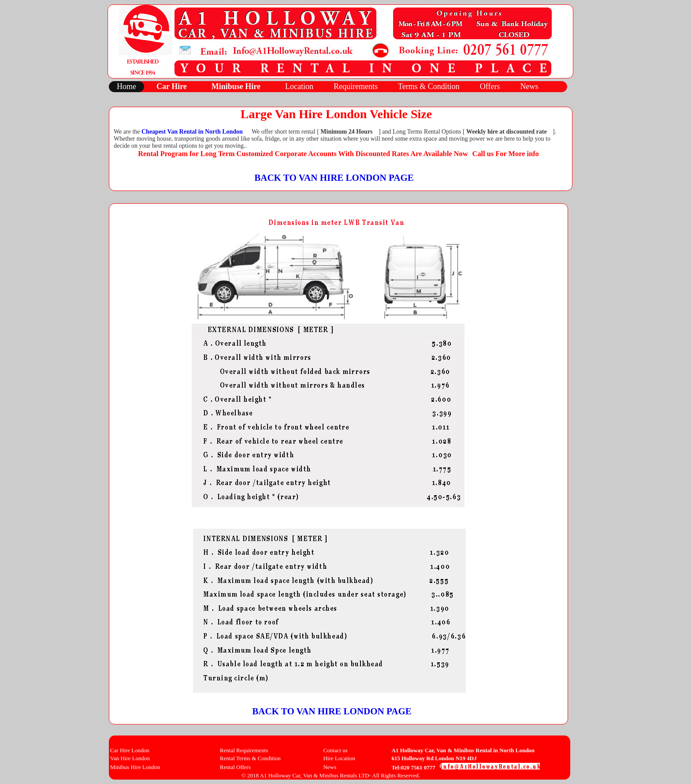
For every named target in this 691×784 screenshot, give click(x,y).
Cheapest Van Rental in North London (192, 132)
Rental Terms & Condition (250, 758)
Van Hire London (130, 758)
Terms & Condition (429, 86)
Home (126, 86)
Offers (490, 86)
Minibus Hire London (135, 767)
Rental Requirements (244, 750)
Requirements (356, 86)
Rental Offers (235, 767)
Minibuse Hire (236, 86)
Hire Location (339, 758)
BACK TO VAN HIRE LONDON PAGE (334, 178)
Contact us (335, 750)
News (529, 86)
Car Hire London (130, 750)
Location (299, 86)
